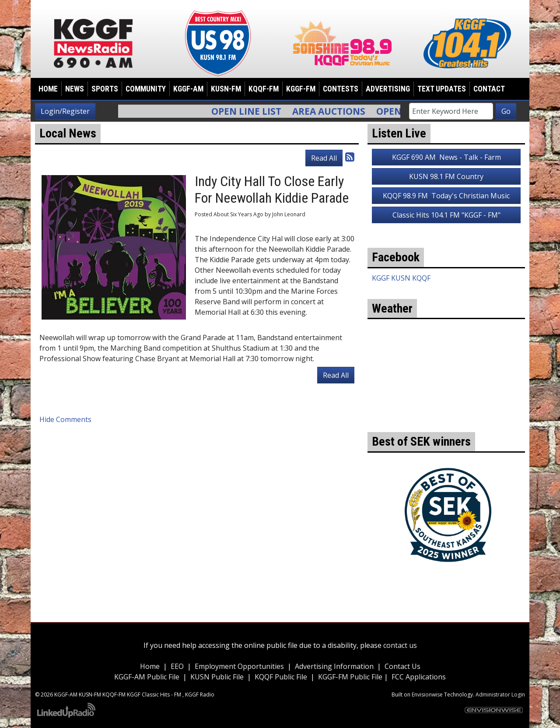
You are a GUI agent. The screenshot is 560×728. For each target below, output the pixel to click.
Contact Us (402, 666)
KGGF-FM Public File (351, 677)
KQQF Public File (281, 677)
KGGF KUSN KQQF (401, 278)
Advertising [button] (388, 89)
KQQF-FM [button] (264, 89)
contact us (400, 645)
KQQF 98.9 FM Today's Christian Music (446, 196)
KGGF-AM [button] (188, 89)
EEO (177, 666)
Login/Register (65, 111)
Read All (324, 158)
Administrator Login (500, 695)
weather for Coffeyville (446, 419)
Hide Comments (65, 419)
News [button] (75, 89)
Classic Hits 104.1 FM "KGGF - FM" (446, 215)
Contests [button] (341, 89)
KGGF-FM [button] (301, 89)
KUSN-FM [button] (226, 89)
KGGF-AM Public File (147, 677)
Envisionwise (427, 695)
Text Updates (442, 89)
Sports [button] (105, 89)
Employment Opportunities (239, 666)
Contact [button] (489, 89)
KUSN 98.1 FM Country (446, 176)
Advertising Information (334, 666)
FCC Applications (419, 677)
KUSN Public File (217, 677)
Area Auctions (334, 111)
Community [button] (146, 89)
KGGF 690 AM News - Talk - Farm (446, 157)
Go (506, 111)
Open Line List (252, 111)
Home (48, 89)
